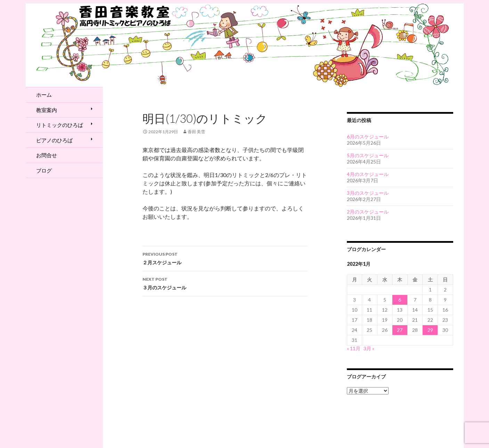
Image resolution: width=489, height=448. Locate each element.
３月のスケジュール (225, 283)
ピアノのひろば (54, 140)
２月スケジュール (225, 258)
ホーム (44, 95)
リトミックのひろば (60, 125)
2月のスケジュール (368, 212)
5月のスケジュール (368, 155)
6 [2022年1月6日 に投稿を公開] (400, 300)
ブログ (44, 170)
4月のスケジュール (368, 174)
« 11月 (354, 348)
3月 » (369, 348)
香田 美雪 (196, 132)
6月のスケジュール (368, 137)
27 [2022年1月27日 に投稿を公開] (400, 330)
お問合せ (47, 155)
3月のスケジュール (368, 193)
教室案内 (47, 110)
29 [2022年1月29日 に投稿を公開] (430, 330)
